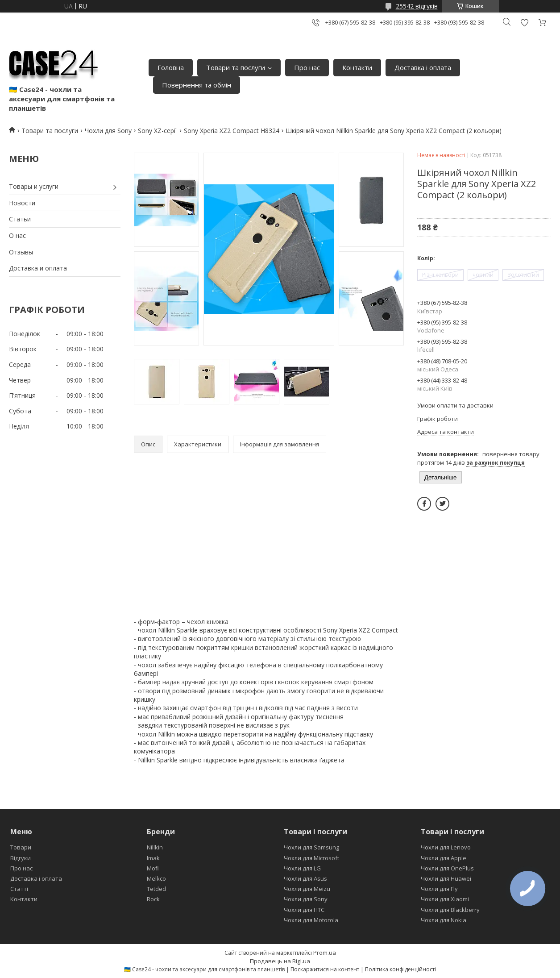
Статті (19, 889)
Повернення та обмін (197, 85)
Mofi (153, 868)
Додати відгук (524, 23)
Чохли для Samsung (311, 847)
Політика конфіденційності (400, 969)
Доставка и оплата (38, 268)
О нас (17, 235)
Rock (153, 899)
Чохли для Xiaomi (445, 899)
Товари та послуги (236, 67)
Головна (171, 67)
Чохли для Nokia (444, 920)
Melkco (156, 878)
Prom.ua (325, 953)
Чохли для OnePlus (447, 868)
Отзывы (21, 252)
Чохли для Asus (305, 878)
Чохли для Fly (439, 889)
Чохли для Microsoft (311, 858)
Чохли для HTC (304, 910)
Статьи (20, 219)
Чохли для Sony (108, 131)
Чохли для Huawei (446, 878)
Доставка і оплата (423, 67)
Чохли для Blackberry (450, 910)
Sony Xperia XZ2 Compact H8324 (232, 131)
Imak (153, 858)
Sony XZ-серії (158, 131)
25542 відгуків (417, 6)
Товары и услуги (34, 186)
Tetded (156, 889)
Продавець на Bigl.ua (280, 961)
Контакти (357, 67)
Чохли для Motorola (311, 920)
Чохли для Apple (444, 858)
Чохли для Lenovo (446, 847)
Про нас (307, 67)
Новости (22, 203)
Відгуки (21, 858)
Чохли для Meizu (307, 889)
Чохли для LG (302, 868)
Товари (21, 847)
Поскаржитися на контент (325, 969)
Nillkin (155, 847)
